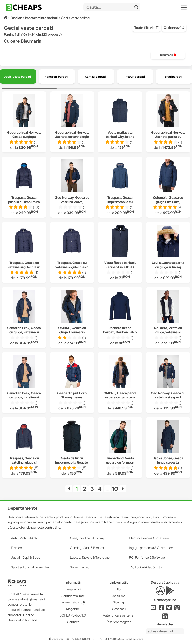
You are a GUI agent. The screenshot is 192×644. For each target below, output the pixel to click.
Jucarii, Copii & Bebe (26, 558)
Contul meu (119, 596)
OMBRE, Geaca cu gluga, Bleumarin (72, 330)
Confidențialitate (73, 596)
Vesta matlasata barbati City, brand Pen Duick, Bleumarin (120, 137)
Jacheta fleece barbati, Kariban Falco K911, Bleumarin (120, 332)
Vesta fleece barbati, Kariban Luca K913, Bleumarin (120, 267)
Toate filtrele (146, 28)
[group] (168, 55)
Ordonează (174, 28)
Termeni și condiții (73, 602)
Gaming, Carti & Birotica (87, 548)
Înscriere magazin (119, 622)
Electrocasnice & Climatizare (149, 538)
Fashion (16, 548)
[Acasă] (6, 18)
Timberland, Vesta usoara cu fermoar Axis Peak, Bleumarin (120, 462)
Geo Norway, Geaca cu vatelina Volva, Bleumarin (72, 202)
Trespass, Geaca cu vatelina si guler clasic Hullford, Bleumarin (24, 267)
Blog (119, 589)
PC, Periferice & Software (147, 558)
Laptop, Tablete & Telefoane (90, 558)
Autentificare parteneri (119, 615)
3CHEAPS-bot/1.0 (73, 615)
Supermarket (79, 567)
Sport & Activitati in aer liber (30, 567)
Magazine (73, 609)
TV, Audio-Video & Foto (145, 567)
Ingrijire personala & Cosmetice (151, 548)
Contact (73, 622)
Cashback (119, 609)
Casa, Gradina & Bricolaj (87, 538)
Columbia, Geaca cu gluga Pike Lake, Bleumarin (168, 202)
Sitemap (119, 602)
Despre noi (73, 589)
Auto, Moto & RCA (24, 538)
